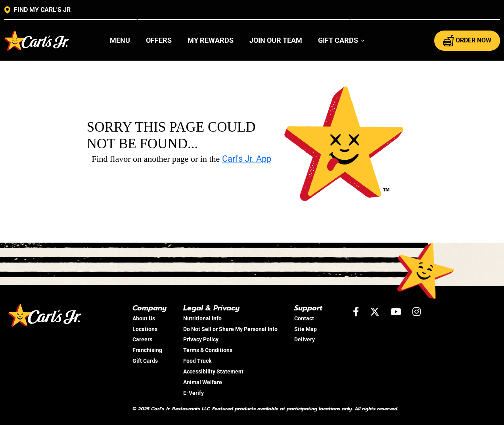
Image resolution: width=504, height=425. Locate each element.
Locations (145, 329)
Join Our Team (276, 40)
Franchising (147, 350)
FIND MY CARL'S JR (37, 10)
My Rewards (211, 40)
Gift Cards (145, 361)
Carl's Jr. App (247, 159)
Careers (142, 339)
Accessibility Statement (213, 371)
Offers (159, 40)
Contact (304, 318)
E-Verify (194, 393)
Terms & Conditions (208, 350)
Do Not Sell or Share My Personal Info (230, 329)
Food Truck (197, 361)
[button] (342, 40)
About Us (144, 318)
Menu (120, 40)
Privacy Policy (201, 339)
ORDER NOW (467, 40)
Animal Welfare (203, 382)
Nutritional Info (202, 318)
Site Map (306, 329)
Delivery (305, 339)
